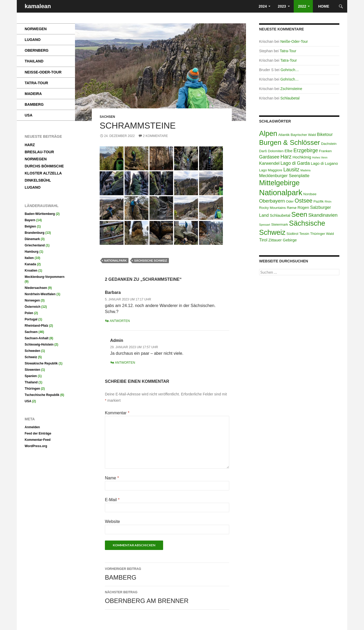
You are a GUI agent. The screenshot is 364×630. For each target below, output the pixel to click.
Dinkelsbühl (38, 180)
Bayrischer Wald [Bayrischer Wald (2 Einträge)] (303, 135)
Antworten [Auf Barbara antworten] (120, 321)
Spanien (31, 376)
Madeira (33, 94)
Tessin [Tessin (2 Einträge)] (304, 234)
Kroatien (31, 271)
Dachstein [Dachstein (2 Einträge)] (329, 144)
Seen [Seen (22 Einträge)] (299, 214)
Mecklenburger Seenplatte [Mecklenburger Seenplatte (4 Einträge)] (284, 176)
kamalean (38, 6)
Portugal (31, 319)
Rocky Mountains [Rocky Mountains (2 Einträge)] (272, 208)
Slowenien (32, 370)
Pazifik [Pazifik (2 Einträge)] (318, 201)
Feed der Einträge (38, 433)
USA (29, 115)
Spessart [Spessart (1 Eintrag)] (265, 225)
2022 (301, 6)
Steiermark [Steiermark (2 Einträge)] (280, 224)
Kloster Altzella (43, 173)
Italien (29, 258)
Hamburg (32, 252)
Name (112, 478)
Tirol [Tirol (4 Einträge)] (263, 240)
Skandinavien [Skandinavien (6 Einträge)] (323, 215)
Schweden (32, 351)
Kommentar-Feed (38, 440)
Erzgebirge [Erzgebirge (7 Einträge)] (306, 150)
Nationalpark (115, 261)
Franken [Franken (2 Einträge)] (325, 151)
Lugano (33, 40)
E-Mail (112, 500)
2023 (282, 6)
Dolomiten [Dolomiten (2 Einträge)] (276, 151)
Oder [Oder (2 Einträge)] (290, 201)
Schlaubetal (290, 98)
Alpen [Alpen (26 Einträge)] (268, 134)
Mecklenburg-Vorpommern (45, 277)
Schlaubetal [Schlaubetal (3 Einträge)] (280, 215)
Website (113, 522)
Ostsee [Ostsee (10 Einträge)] (304, 201)
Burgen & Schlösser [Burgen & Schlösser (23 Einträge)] (290, 142)
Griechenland (35, 245)
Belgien (30, 226)
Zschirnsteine (291, 89)
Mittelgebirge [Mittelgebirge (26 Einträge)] (279, 183)
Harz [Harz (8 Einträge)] (286, 157)
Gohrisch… (290, 70)
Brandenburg (34, 233)
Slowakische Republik (41, 363)
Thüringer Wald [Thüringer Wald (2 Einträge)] (322, 234)
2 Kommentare (155, 136)
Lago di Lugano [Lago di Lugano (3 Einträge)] (324, 163)
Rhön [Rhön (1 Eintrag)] (328, 202)
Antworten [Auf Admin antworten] (125, 363)
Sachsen (107, 117)
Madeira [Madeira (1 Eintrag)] (306, 170)
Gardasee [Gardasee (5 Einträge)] (269, 157)
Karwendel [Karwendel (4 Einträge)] (269, 163)
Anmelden (32, 427)
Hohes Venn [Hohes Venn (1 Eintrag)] (320, 157)
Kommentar (117, 413)
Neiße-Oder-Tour (294, 41)
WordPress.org (36, 446)
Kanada (30, 264)
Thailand (34, 61)
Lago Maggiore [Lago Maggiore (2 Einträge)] (271, 170)
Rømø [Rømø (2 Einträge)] (292, 208)
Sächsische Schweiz (151, 261)
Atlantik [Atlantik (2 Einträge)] (284, 135)
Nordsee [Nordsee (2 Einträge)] (310, 194)
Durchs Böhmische (44, 166)
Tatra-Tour (288, 51)
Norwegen (36, 29)
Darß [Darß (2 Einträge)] (263, 151)
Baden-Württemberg (40, 214)
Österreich (33, 307)
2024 (262, 6)
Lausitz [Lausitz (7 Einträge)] (291, 170)
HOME (324, 6)
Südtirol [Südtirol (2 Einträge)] (292, 234)
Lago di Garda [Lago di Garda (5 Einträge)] (295, 163)
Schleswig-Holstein (39, 345)
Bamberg (167, 573)
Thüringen (32, 389)
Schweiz (31, 357)
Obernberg (37, 50)
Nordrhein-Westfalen (40, 294)
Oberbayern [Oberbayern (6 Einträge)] (272, 201)
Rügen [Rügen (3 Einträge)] (303, 207)
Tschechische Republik (42, 395)
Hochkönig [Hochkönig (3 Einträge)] (302, 157)
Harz (30, 145)
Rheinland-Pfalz (36, 326)
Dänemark (32, 239)
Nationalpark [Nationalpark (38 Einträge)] (281, 192)
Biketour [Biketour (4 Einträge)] (325, 134)
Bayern (30, 220)
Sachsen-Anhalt (37, 338)
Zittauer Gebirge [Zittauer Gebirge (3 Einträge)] (282, 240)
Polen (29, 313)
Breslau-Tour (39, 152)
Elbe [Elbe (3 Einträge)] (288, 151)
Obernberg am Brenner (167, 597)
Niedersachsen (36, 288)
